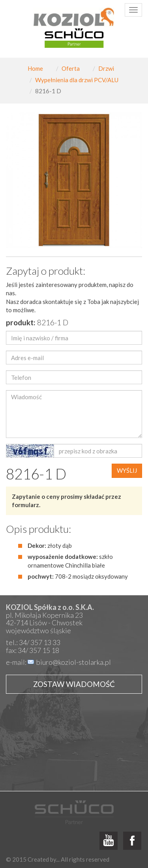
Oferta (71, 68)
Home (35, 68)
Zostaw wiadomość (74, 684)
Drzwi (106, 68)
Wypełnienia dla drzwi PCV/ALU (77, 80)
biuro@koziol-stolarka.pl (74, 662)
